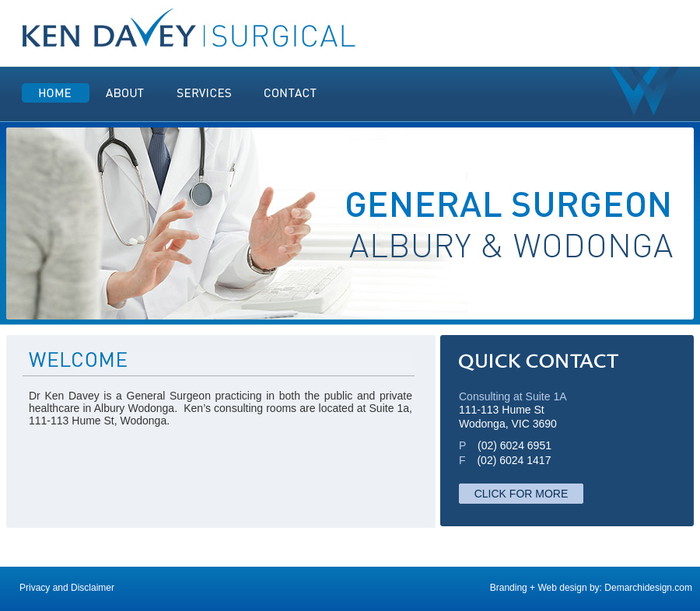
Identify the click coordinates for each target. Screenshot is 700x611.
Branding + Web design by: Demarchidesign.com (591, 588)
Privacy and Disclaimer (67, 588)
